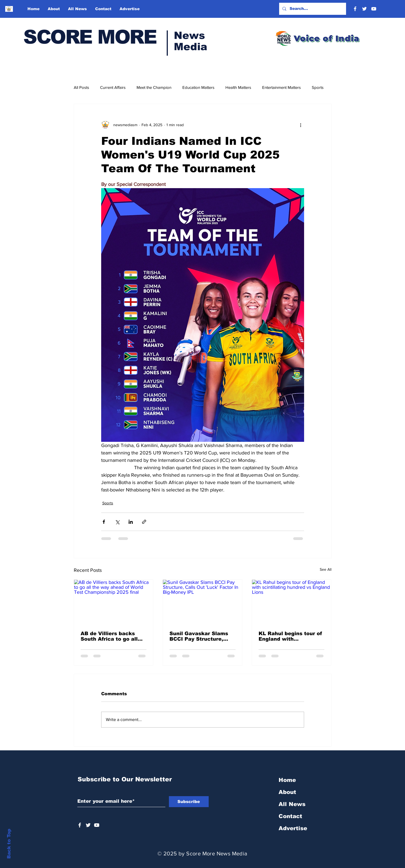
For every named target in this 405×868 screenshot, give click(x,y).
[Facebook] (355, 9)
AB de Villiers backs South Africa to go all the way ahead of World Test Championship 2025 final (113, 636)
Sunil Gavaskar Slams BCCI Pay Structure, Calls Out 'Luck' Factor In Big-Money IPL (200, 636)
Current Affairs (113, 87)
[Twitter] (364, 9)
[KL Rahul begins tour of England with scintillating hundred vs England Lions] (292, 602)
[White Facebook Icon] (80, 825)
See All (326, 569)
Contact (290, 816)
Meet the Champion (154, 87)
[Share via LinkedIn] (131, 522)
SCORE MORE (90, 37)
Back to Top (9, 844)
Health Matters (238, 87)
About (287, 792)
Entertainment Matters (281, 87)
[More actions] (301, 125)
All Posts (81, 87)
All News (292, 804)
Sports (318, 87)
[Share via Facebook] (104, 522)
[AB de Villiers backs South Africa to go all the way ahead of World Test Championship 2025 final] (114, 602)
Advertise (293, 828)
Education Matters (198, 87)
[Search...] (312, 9)
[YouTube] (374, 9)
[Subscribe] (189, 802)
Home (287, 780)
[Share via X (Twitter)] (117, 522)
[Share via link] (144, 522)
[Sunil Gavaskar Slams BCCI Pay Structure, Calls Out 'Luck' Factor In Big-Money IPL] (202, 602)
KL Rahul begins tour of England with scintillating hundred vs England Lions (290, 636)
